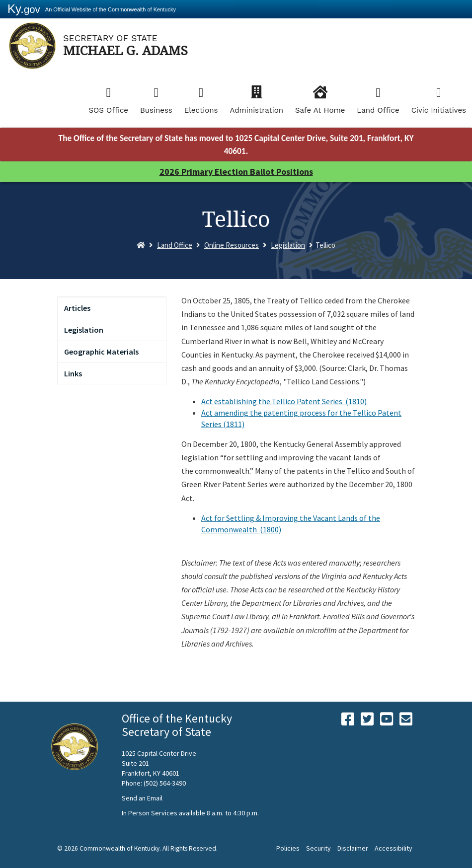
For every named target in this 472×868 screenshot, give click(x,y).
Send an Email (142, 798)
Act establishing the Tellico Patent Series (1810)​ (284, 401)
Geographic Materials (101, 352)
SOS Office (108, 110)
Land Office (378, 110)
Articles (77, 308)
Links (73, 373)
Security (318, 848)
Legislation (288, 245)
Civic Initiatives (439, 110)
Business (156, 110)
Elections (201, 110)
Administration (256, 110)
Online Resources (232, 245)
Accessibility (393, 848)
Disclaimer (353, 848)
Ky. (24, 9)
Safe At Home (320, 110)
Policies (288, 848)
